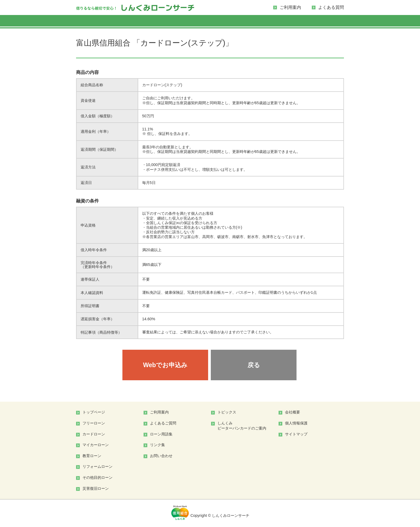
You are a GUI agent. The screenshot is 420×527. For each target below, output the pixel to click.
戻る (254, 365)
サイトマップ (296, 434)
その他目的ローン (97, 477)
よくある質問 (331, 7)
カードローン (94, 434)
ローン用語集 (161, 434)
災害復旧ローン (96, 488)
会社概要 (292, 412)
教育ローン (92, 456)
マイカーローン (96, 445)
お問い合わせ (161, 456)
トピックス (227, 412)
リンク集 (157, 445)
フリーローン (94, 423)
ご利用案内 (290, 7)
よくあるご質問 (163, 423)
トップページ (94, 412)
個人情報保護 (296, 423)
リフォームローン (97, 466)
